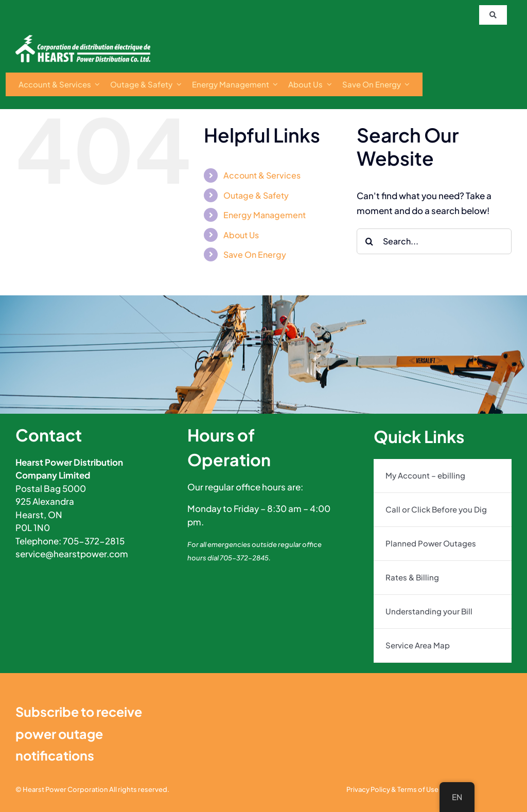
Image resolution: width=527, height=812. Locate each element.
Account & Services (262, 175)
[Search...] (434, 241)
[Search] (370, 241)
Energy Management (265, 215)
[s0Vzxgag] (83, 39)
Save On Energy (255, 254)
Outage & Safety (256, 195)
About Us (241, 235)
